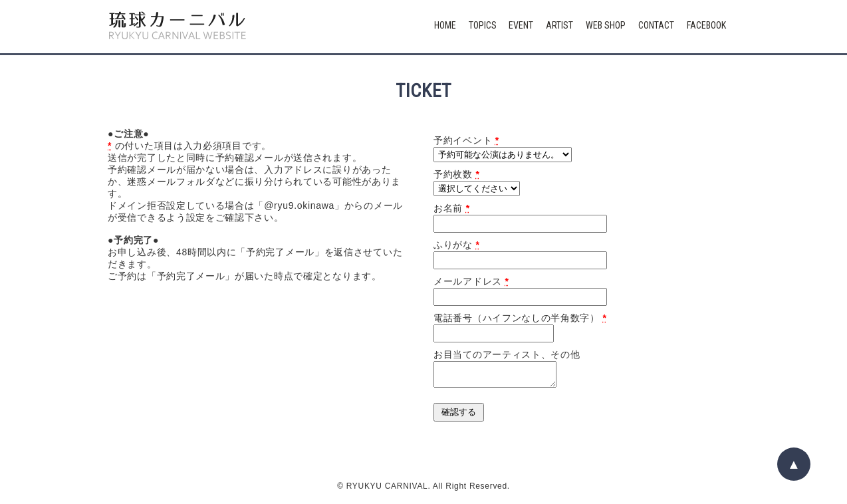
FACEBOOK (706, 25)
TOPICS (483, 25)
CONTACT (656, 25)
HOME (445, 25)
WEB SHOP (606, 25)
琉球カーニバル (178, 27)
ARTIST (559, 25)
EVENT (521, 25)
